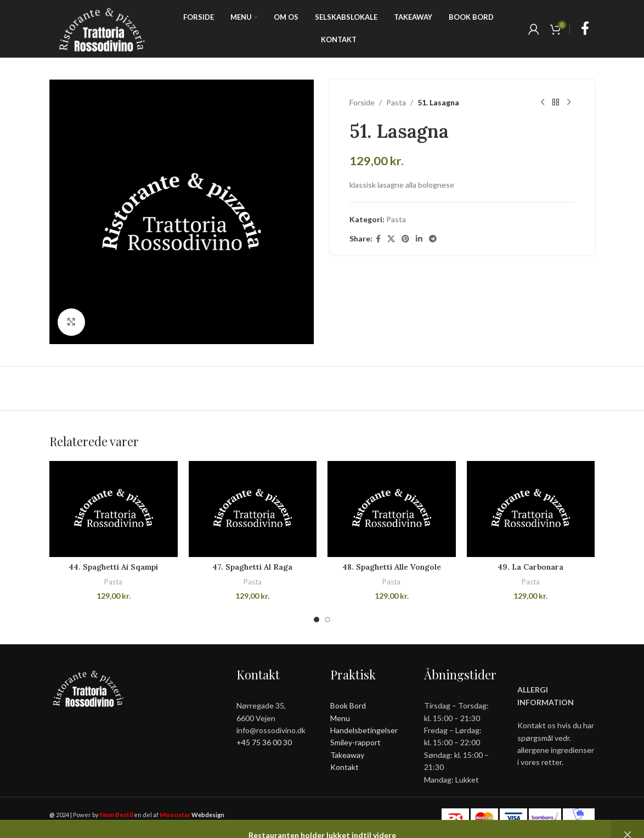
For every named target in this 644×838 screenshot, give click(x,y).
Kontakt (344, 767)
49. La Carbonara (530, 567)
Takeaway (347, 755)
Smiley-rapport (355, 742)
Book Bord (348, 705)
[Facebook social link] (585, 29)
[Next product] (569, 103)
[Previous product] (543, 103)
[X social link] (391, 239)
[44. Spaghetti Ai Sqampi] (114, 509)
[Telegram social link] (433, 239)
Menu (340, 718)
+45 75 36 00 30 (264, 742)
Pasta (396, 102)
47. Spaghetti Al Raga (252, 567)
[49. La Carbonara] (531, 509)
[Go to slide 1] (317, 620)
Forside (362, 102)
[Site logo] (102, 28)
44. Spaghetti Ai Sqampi (113, 567)
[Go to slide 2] (327, 620)
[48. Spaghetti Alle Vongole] (392, 509)
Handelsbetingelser (364, 730)
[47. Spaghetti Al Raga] (253, 509)
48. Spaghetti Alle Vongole (392, 567)
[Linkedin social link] (419, 239)
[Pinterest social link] (405, 239)
